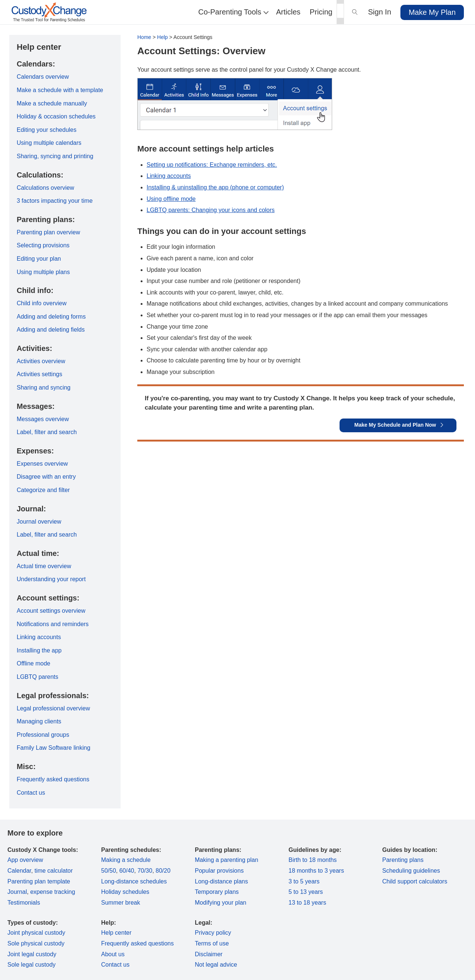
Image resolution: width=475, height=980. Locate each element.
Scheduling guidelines (411, 871)
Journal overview (39, 522)
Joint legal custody (32, 954)
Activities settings (40, 374)
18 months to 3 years (316, 871)
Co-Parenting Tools (232, 12)
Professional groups (43, 735)
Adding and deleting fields (51, 330)
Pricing (321, 12)
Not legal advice (216, 965)
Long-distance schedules (134, 881)
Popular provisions (219, 871)
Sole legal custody (32, 965)
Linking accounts (169, 176)
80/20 (163, 871)
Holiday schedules (125, 892)
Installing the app (39, 650)
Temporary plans (217, 892)
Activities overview (41, 361)
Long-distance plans (221, 881)
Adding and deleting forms (51, 317)
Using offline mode (171, 199)
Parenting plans (403, 860)
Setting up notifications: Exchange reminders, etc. (212, 165)
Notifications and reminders (53, 624)
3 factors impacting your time (55, 201)
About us (113, 954)
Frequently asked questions (53, 779)
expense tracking (53, 892)
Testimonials (24, 903)
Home (144, 37)
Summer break (121, 903)
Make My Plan (432, 12)
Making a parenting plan (227, 860)
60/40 (127, 871)
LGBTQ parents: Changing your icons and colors (211, 210)
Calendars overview (43, 77)
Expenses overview (42, 464)
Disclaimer (209, 954)
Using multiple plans (43, 272)
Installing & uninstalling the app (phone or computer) (215, 187)
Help (162, 37)
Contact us (31, 793)
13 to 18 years (307, 903)
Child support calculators (415, 881)
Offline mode (33, 663)
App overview (25, 860)
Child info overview (42, 303)
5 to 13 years (306, 892)
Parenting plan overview (48, 232)
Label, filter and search (47, 432)
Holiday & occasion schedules (56, 116)
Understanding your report (51, 579)
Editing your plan (39, 259)
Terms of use (212, 943)
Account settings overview (51, 611)
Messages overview (43, 419)
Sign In (380, 12)
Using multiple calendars (49, 143)
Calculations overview (45, 188)
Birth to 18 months (313, 860)
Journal (17, 892)
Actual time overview (44, 566)
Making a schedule (126, 860)
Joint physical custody (36, 933)
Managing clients (39, 721)
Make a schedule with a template (60, 90)
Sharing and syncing (44, 388)
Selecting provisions (43, 245)
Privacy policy (213, 933)
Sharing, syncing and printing (55, 156)
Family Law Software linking (53, 748)
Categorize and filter (43, 490)
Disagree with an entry (46, 477)
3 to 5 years (304, 881)
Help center (117, 933)
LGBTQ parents (37, 677)
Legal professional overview (53, 708)
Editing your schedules (47, 130)
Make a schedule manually (52, 103)
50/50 (109, 871)
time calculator (54, 871)
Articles (288, 12)
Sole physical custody (36, 943)
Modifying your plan (221, 903)
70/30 (145, 871)
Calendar (19, 871)
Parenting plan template (39, 881)
